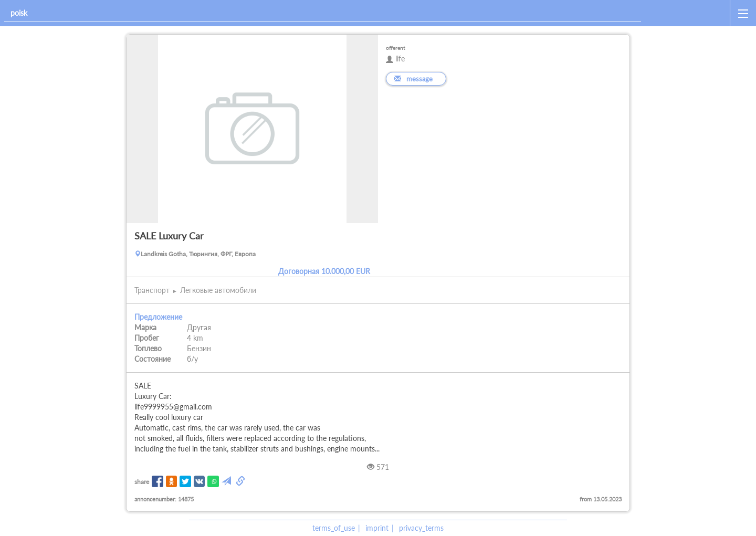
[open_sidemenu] (743, 13)
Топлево (148, 348)
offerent (396, 48)
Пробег (147, 338)
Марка (145, 327)
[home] (687, 13)
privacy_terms (421, 528)
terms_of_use (334, 528)
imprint (377, 528)
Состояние (153, 359)
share (142, 482)
